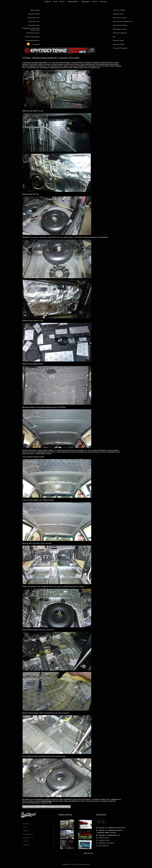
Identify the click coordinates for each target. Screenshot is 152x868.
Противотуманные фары (120, 25)
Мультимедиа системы (33, 33)
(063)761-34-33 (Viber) (105, 843)
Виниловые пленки (34, 25)
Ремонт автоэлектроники (32, 37)
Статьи (95, 2)
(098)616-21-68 (103, 840)
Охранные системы (34, 14)
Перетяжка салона (118, 14)
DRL (114, 37)
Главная (48, 2)
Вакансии (86, 2)
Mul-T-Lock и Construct (120, 18)
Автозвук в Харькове (119, 10)
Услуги (62, 2)
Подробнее (89, 853)
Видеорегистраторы (119, 44)
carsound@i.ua (103, 846)
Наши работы (73, 2)
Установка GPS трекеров (120, 48)
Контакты (103, 2)
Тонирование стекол (34, 21)
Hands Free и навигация (120, 33)
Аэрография (36, 44)
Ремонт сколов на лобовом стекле (123, 21)
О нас (55, 2)
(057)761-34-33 (103, 838)
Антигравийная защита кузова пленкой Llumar (31, 29)
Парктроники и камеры (120, 29)
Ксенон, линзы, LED (34, 18)
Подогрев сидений (118, 40)
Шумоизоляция (35, 10)
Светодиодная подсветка (32, 40)
